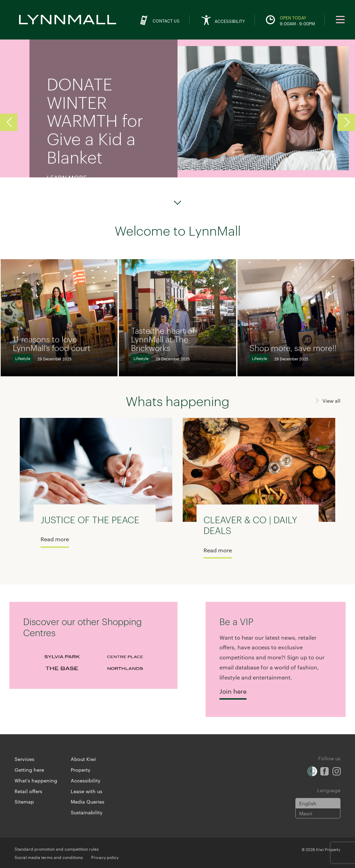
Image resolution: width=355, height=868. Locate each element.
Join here (233, 691)
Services (24, 759)
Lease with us (86, 791)
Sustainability (87, 812)
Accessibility (86, 780)
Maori (306, 813)
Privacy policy (105, 857)
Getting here (29, 770)
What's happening (36, 780)
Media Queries (88, 801)
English (308, 803)
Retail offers (28, 791)
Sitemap (24, 801)
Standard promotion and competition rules (57, 849)
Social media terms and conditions (49, 857)
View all (331, 401)
